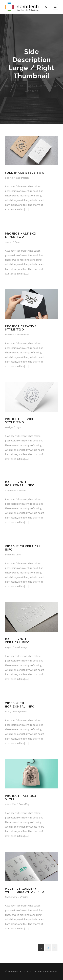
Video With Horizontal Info (20, 705)
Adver (8, 242)
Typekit (24, 897)
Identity (9, 335)
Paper (8, 647)
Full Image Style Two (25, 173)
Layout (9, 178)
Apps (17, 242)
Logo (18, 427)
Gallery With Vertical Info (17, 641)
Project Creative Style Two (21, 328)
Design (9, 427)
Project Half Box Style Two (21, 235)
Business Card (13, 555)
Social (22, 491)
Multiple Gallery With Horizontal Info (25, 890)
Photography (20, 712)
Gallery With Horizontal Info (20, 484)
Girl (7, 712)
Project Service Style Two (20, 421)
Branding (24, 804)
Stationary (23, 335)
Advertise (10, 491)
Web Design (22, 178)
